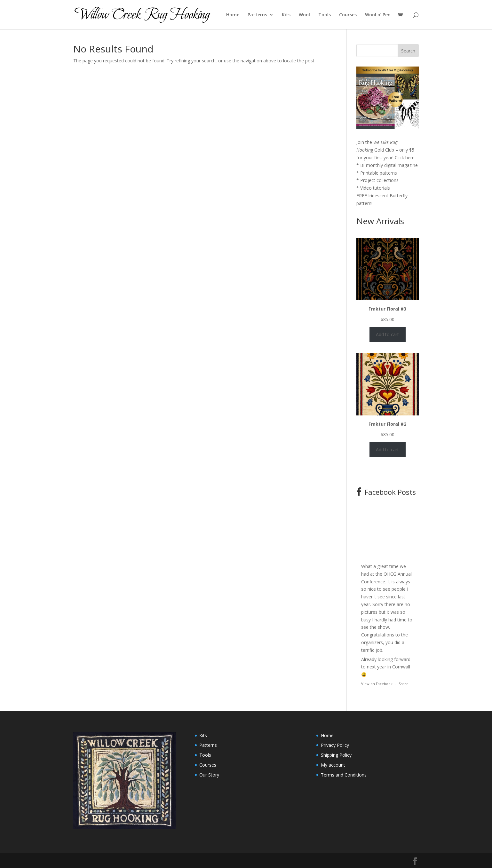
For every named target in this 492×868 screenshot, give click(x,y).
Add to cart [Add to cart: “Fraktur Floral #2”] (387, 450)
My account (333, 765)
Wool (304, 15)
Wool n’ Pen (378, 15)
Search (408, 51)
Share (404, 684)
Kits (286, 15)
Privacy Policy (335, 745)
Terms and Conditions (344, 775)
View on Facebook (377, 684)
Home (233, 15)
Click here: (405, 158)
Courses (348, 15)
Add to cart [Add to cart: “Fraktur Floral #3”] (387, 334)
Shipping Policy (336, 755)
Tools (325, 15)
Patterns (257, 15)
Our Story (209, 775)
